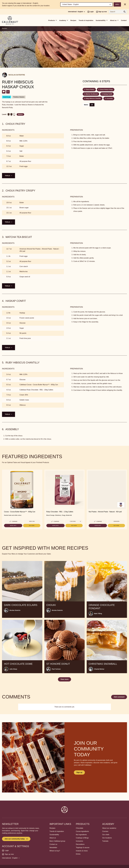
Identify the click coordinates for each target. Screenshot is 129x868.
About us (53, 838)
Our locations (107, 838)
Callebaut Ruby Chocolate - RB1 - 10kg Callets (36, 390)
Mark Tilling (98, 614)
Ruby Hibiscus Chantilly (93, 98)
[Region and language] (86, 4)
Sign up (79, 772)
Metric (86, 105)
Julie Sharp (13, 669)
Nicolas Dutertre (17, 75)
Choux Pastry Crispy (106, 90)
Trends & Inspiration (86, 20)
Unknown (116, 521)
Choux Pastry (90, 90)
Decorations (80, 844)
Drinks (78, 854)
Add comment (119, 697)
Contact (124, 20)
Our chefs (106, 835)
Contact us (53, 844)
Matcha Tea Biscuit (92, 94)
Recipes (73, 20)
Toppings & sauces (83, 848)
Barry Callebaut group (57, 841)
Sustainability (54, 835)
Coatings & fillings (82, 838)
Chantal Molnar (99, 669)
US (92, 105)
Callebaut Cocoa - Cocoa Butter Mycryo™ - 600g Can (39, 385)
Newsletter (53, 848)
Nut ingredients (81, 835)
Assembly (109, 98)
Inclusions (79, 841)
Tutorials (105, 841)
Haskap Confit (108, 94)
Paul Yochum (56, 669)
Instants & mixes (82, 851)
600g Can (32, 521)
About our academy (109, 828)
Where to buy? (55, 851)
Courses (105, 831)
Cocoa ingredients (82, 831)
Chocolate (80, 828)
